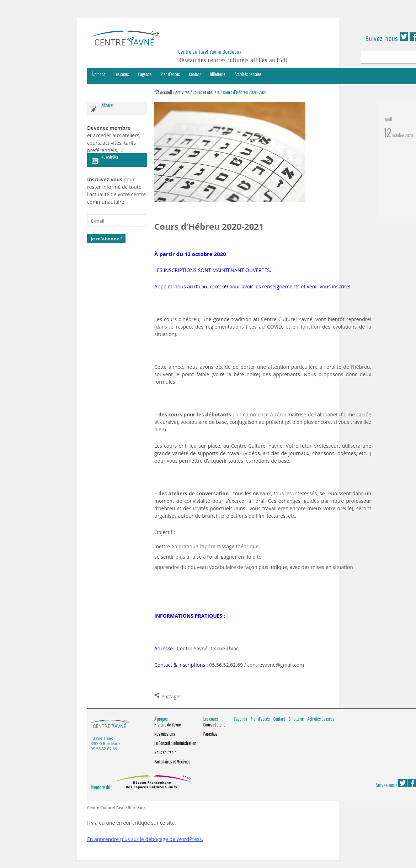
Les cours (122, 74)
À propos (98, 74)
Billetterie (218, 74)
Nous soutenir (165, 752)
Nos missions (165, 734)
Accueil (166, 92)
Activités (183, 92)
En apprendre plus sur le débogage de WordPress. (145, 839)
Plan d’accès (170, 74)
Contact (195, 74)
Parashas (210, 734)
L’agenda (145, 74)
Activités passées (248, 74)
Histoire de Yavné (168, 725)
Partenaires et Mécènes (172, 762)
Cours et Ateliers (206, 92)
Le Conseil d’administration (175, 743)
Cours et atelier (215, 725)
